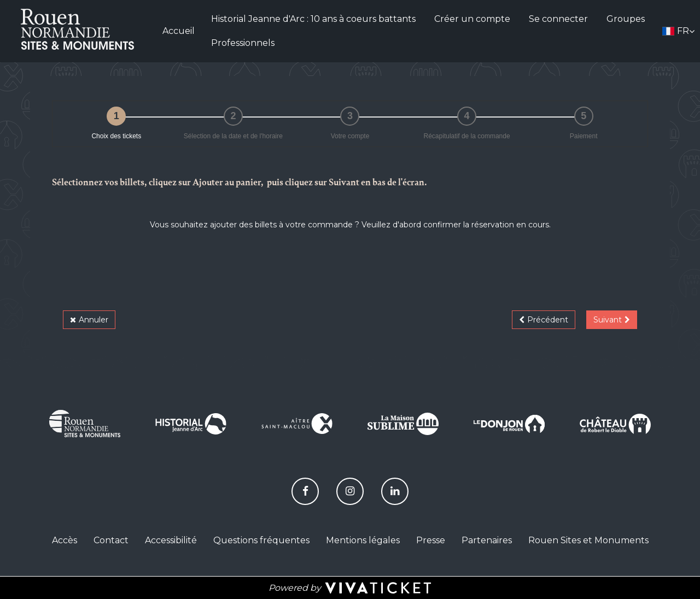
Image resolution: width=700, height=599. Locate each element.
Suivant (608, 320)
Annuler (94, 320)
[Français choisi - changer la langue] (678, 31)
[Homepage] (77, 29)
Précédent (548, 320)
